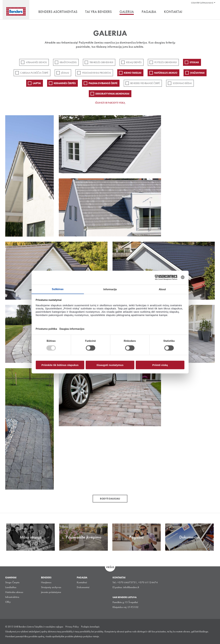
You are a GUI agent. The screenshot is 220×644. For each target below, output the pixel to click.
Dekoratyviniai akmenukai (112, 94)
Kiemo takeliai (133, 73)
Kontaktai (82, 582)
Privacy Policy (72, 627)
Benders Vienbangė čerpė (145, 83)
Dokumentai (83, 587)
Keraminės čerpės (65, 83)
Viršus (110, 567)
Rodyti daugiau (110, 499)
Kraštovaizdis (68, 62)
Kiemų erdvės (134, 62)
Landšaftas (11, 587)
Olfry (8, 602)
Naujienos (46, 582)
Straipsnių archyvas (51, 587)
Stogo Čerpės (12, 582)
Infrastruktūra (12, 597)
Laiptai (37, 83)
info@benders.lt (131, 587)
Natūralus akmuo (166, 73)
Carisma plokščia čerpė (34, 73)
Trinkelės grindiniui (101, 62)
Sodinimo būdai (182, 83)
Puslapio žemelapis (90, 627)
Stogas (194, 62)
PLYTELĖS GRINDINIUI (166, 62)
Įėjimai (65, 73)
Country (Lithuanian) (202, 3)
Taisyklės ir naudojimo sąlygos (49, 627)
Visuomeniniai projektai (96, 73)
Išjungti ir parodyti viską (110, 103)
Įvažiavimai (197, 73)
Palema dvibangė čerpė (103, 83)
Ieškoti (212, 12)
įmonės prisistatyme (51, 592)
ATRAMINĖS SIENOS (36, 62)
